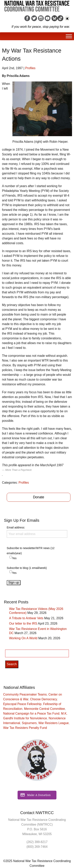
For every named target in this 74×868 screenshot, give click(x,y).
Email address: (37, 532)
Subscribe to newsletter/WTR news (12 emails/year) (31, 551)
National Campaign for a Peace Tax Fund (31, 713)
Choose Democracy (43, 699)
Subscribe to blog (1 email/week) (27, 568)
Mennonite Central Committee (44, 709)
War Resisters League (54, 723)
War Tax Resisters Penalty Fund (25, 728)
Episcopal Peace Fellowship (22, 704)
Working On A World (23, 638)
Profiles (30, 68)
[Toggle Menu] (69, 36)
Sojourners (29, 723)
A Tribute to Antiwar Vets (26, 618)
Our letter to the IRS (23, 623)
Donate (39, 497)
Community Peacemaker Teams (25, 694)
